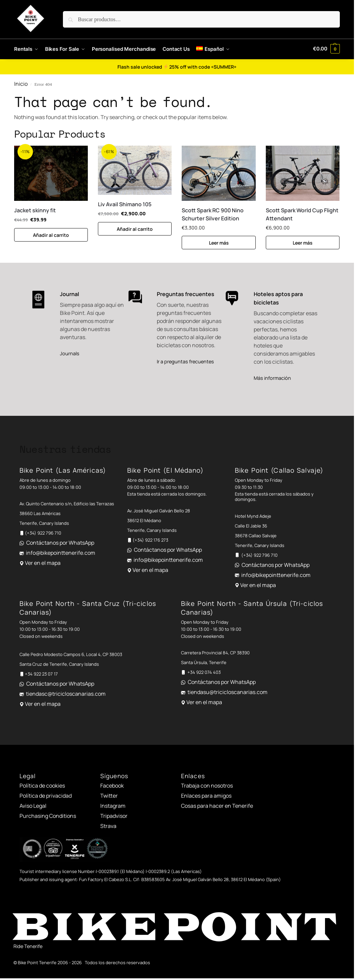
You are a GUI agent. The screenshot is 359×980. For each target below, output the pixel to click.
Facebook (112, 786)
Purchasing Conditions (48, 816)
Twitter (109, 796)
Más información (272, 378)
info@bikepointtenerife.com (61, 553)
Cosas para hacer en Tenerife (217, 806)
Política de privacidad (46, 796)
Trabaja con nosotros (207, 786)
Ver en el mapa (43, 563)
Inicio (21, 84)
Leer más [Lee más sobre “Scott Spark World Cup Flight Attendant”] (303, 243)
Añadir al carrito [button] (51, 235)
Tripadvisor (114, 816)
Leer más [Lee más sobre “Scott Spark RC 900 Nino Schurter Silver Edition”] (219, 243)
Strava (108, 826)
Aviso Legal (33, 806)
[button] (326, 49)
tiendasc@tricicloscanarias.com (66, 694)
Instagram (113, 806)
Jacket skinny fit (35, 210)
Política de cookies (42, 786)
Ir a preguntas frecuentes (185, 361)
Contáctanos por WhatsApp (60, 543)
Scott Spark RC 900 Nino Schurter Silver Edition (213, 214)
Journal (69, 294)
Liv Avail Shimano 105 (125, 204)
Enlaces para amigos (206, 796)
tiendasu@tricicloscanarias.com (227, 692)
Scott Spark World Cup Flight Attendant (302, 214)
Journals (70, 353)
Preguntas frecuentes (186, 294)
